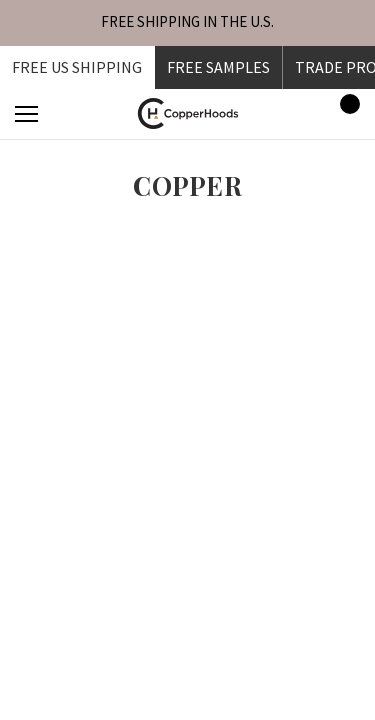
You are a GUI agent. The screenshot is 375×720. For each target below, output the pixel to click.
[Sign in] (286, 113)
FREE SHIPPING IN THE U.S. (187, 21)
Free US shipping (77, 67)
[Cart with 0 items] (344, 114)
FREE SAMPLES (218, 67)
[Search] (81, 114)
